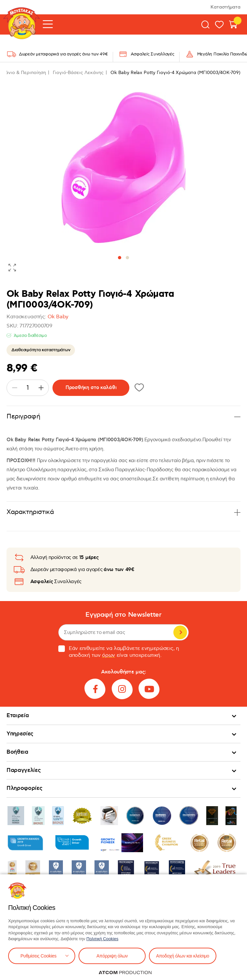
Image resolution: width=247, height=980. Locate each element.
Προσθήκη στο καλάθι (91, 388)
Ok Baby (58, 317)
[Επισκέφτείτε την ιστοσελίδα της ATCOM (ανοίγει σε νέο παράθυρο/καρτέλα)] (125, 972)
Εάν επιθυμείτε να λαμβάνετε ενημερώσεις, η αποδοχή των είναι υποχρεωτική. (119, 652)
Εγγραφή (180, 632)
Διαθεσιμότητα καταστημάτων (41, 350)
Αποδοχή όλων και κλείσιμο (183, 956)
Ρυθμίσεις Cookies (38, 956)
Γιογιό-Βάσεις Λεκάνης (78, 73)
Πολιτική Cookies (102, 939)
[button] (120, 258)
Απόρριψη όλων (112, 956)
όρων (109, 655)
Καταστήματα (225, 7)
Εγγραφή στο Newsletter (123, 615)
